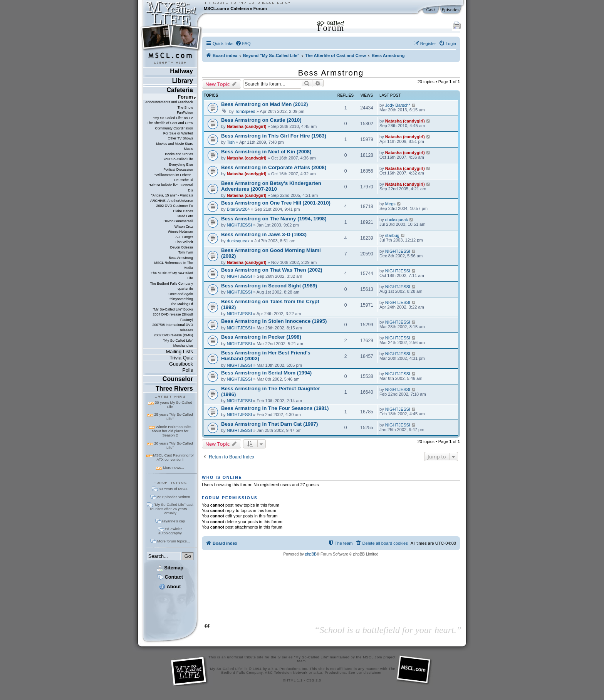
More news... (174, 468)
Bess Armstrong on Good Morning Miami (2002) (271, 253)
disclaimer (373, 673)
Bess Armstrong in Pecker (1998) (261, 337)
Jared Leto (185, 216)
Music (189, 149)
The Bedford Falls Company (171, 284)
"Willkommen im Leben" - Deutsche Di (174, 177)
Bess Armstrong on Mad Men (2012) (265, 104)
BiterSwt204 (238, 209)
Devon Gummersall (178, 221)
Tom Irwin (186, 252)
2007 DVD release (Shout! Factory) (173, 317)
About (170, 587)
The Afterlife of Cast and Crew (170, 123)
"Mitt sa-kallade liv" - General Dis (171, 187)
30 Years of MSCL (174, 489)
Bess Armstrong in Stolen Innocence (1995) (274, 321)
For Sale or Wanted (178, 133)
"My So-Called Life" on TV (173, 118)
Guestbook (181, 364)
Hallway (181, 71)
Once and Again (181, 294)
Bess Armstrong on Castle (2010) (261, 120)
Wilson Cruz (184, 227)
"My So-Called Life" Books (173, 309)
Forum (260, 8)
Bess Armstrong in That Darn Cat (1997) (269, 424)
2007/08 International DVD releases (173, 327)
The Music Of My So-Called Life (172, 276)
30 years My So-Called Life (174, 405)
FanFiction (185, 112)
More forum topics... (174, 541)
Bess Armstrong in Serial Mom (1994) (266, 373)
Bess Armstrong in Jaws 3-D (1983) (264, 234)
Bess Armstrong (181, 258)
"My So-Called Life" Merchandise (178, 343)
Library (183, 81)
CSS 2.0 (314, 680)
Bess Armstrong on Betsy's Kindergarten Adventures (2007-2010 (271, 186)
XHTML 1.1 (293, 680)
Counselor (178, 379)
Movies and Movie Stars (174, 144)
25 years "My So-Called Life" (173, 416)
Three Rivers (174, 389)
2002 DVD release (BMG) (173, 335)
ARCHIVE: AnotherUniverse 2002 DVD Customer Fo (172, 203)
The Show (185, 107)
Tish (231, 142)
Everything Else (181, 165)
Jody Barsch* (398, 105)
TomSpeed (245, 111)
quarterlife (185, 289)
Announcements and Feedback (169, 102)
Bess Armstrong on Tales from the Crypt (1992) (270, 304)
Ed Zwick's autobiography (170, 531)
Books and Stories (179, 154)
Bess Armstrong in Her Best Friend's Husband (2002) (266, 356)
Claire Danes (183, 211)
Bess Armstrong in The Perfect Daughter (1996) (271, 391)
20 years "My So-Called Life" (173, 445)
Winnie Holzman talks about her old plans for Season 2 (172, 431)
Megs (390, 204)
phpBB (311, 554)
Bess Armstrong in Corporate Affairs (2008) (274, 167)
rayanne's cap (174, 521)
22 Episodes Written (174, 497)
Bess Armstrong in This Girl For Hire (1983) (274, 136)
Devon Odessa (182, 247)
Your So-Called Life (178, 159)
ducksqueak (397, 220)
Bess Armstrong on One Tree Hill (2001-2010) (276, 203)
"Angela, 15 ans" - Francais (172, 195)
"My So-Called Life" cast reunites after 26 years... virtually (172, 509)
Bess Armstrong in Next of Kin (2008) (266, 152)
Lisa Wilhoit (184, 242)
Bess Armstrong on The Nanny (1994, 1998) (274, 219)
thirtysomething (181, 299)
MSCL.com (215, 8)
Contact (170, 577)
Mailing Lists (180, 352)
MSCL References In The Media (174, 265)
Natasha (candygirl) (247, 126)
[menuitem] (243, 44)
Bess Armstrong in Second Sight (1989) (269, 286)
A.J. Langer (184, 237)
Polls (188, 370)
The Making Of (182, 304)
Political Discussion (178, 170)
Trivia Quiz (181, 358)
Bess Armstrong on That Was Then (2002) (272, 270)
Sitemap (170, 568)
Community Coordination (174, 128)
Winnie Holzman (180, 232)
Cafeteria (240, 8)
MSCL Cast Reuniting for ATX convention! (174, 457)
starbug (392, 235)
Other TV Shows (180, 138)
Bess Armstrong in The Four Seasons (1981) (275, 408)
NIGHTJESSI (239, 225)
